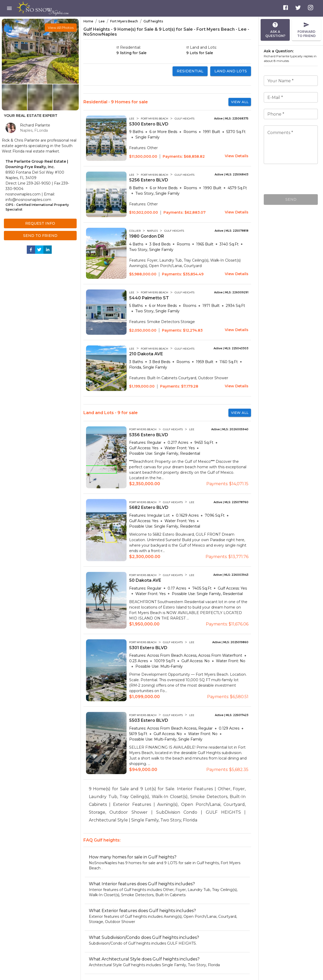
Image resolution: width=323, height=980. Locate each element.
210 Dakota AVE (146, 354)
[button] (61, 28)
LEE (132, 119)
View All (240, 102)
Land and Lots (231, 71)
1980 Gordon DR (147, 236)
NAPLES (152, 231)
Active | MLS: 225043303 (231, 349)
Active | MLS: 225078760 (231, 502)
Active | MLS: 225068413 (232, 175)
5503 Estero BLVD (149, 720)
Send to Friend (40, 236)
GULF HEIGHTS (184, 119)
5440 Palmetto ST (149, 298)
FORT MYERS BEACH (154, 119)
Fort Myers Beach (124, 21)
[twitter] (39, 251)
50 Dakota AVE (145, 580)
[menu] (9, 8)
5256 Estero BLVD (149, 180)
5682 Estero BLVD (149, 507)
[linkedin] (48, 251)
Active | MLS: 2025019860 (230, 642)
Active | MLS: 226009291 (231, 293)
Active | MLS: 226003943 (231, 575)
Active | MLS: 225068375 (231, 119)
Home (88, 21)
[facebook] (31, 251)
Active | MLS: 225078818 (232, 231)
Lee (102, 21)
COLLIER (135, 231)
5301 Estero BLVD (148, 648)
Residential (190, 71)
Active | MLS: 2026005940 (230, 429)
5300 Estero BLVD (149, 124)
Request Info (40, 223)
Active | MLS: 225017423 (232, 715)
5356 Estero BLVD (149, 435)
